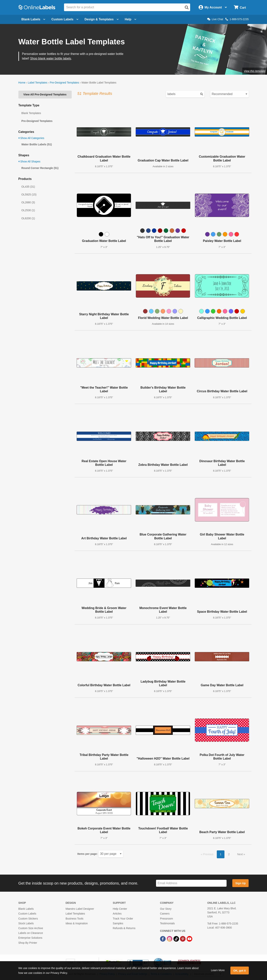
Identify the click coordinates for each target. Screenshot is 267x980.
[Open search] (187, 7)
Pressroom (167, 919)
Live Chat (215, 19)
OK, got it (239, 971)
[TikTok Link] (177, 939)
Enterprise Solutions (30, 938)
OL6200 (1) (28, 218)
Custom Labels (27, 914)
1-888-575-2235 (237, 19)
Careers (165, 914)
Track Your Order (123, 919)
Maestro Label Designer (80, 909)
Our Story (166, 909)
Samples (118, 923)
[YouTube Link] (189, 939)
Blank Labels (26, 909)
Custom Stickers (28, 919)
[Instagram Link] (170, 939)
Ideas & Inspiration (77, 923)
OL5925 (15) (29, 195)
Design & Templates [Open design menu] (102, 19)
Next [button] (240, 854)
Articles (117, 914)
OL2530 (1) (28, 210)
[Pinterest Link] (183, 939)
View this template (255, 71)
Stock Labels (26, 923)
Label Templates (38, 83)
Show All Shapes (29, 161)
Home (22, 83)
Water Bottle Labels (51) (37, 144)
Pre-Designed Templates (64, 83)
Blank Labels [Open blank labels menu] (33, 19)
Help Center (120, 909)
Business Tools (74, 919)
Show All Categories (31, 138)
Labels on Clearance (31, 933)
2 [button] (229, 854)
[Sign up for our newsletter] (191, 883)
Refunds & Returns (124, 928)
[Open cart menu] (240, 7)
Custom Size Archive (31, 928)
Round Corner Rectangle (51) (40, 168)
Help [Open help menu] (131, 19)
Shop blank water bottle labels (51, 58)
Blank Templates (31, 113)
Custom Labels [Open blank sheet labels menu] (65, 19)
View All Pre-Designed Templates (45, 94)
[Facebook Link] (163, 939)
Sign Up (241, 883)
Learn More (218, 970)
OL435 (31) (28, 187)
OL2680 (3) (28, 202)
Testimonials (167, 923)
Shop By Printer (28, 943)
